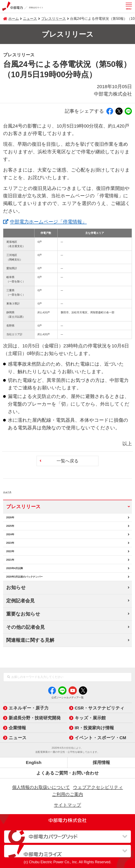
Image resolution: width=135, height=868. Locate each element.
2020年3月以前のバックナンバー (24, 577)
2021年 (10, 560)
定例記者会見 (20, 601)
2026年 (10, 517)
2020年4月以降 (15, 568)
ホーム (14, 19)
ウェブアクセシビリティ (98, 787)
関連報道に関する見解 (30, 640)
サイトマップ (67, 805)
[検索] (9, 677)
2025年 (10, 526)
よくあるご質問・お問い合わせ (68, 773)
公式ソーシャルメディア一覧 (67, 697)
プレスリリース (54, 19)
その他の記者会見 (25, 627)
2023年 (10, 543)
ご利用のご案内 (67, 794)
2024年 (10, 534)
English (34, 762)
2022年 (10, 551)
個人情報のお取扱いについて (41, 787)
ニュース (18, 490)
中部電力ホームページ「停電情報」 (48, 221)
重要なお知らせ (23, 614)
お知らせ (16, 587)
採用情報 (101, 762)
